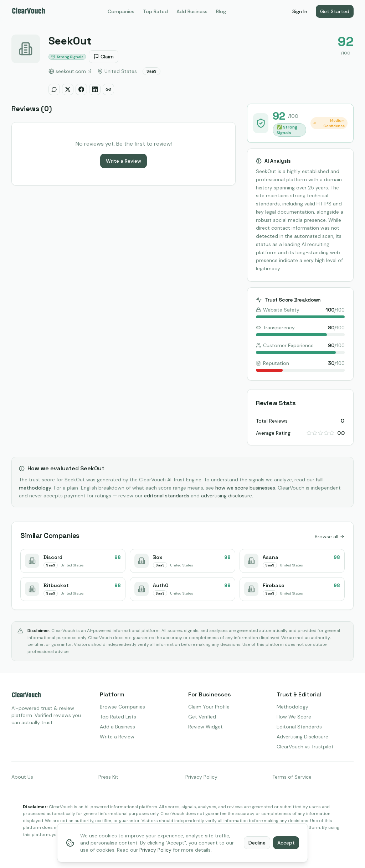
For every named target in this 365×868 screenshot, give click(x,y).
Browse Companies (122, 707)
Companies (121, 11)
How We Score (294, 717)
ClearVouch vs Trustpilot (305, 747)
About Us (22, 777)
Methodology (292, 707)
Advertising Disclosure (302, 737)
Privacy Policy (201, 777)
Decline (257, 843)
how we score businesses (245, 488)
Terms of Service (292, 777)
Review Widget (205, 727)
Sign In (300, 11)
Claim (104, 57)
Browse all (330, 537)
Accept (286, 843)
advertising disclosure (227, 496)
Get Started (335, 11)
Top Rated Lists (118, 717)
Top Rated (155, 11)
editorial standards (167, 496)
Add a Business (117, 727)
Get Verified (202, 717)
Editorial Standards (299, 727)
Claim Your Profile (209, 707)
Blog (221, 11)
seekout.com (70, 71)
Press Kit (108, 777)
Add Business (192, 11)
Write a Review (124, 161)
